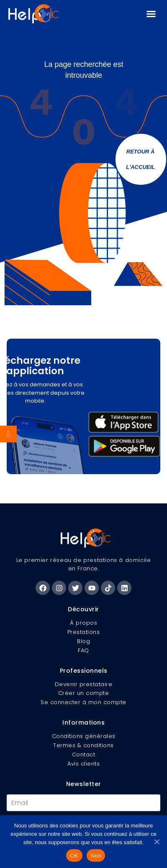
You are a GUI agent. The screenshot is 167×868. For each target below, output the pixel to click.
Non (96, 856)
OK (74, 856)
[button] (151, 14)
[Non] (157, 842)
